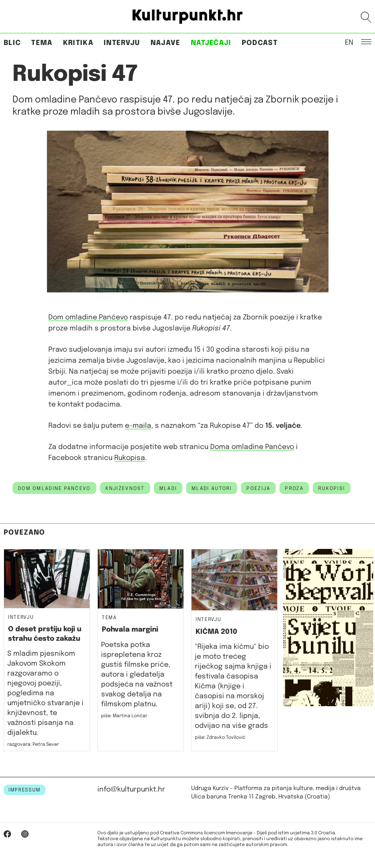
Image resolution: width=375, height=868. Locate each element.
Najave (166, 43)
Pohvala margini (130, 630)
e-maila (138, 426)
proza (294, 489)
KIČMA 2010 (216, 632)
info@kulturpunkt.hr (131, 790)
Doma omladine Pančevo (252, 447)
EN (349, 42)
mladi (168, 489)
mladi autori (212, 489)
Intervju (122, 43)
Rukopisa (130, 458)
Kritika (78, 43)
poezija (258, 489)
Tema (42, 43)
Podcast (260, 43)
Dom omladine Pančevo (88, 317)
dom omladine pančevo (54, 489)
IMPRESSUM (25, 790)
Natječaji (211, 43)
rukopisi (332, 489)
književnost (125, 489)
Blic (12, 43)
